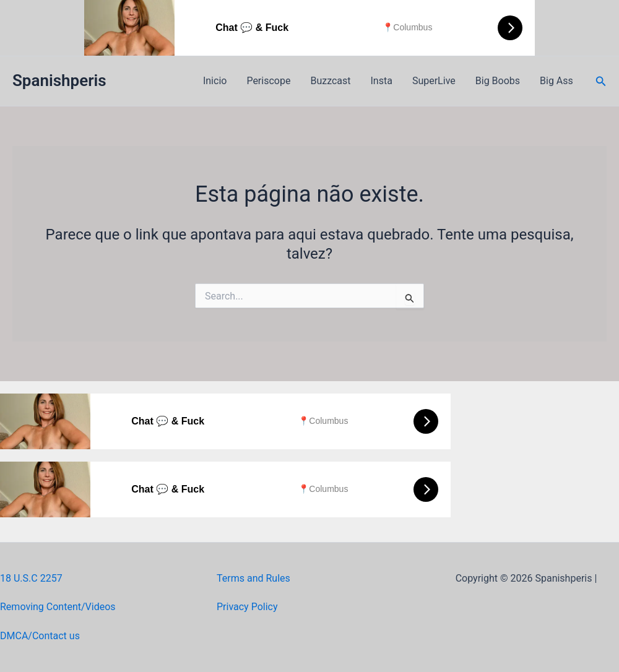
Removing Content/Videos (58, 607)
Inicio (215, 81)
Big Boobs (498, 81)
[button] (601, 81)
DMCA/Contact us (40, 636)
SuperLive (434, 81)
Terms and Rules (253, 578)
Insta (382, 81)
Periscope (268, 81)
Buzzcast (330, 81)
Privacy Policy (247, 607)
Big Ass (556, 81)
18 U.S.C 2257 (31, 578)
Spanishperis (59, 80)
